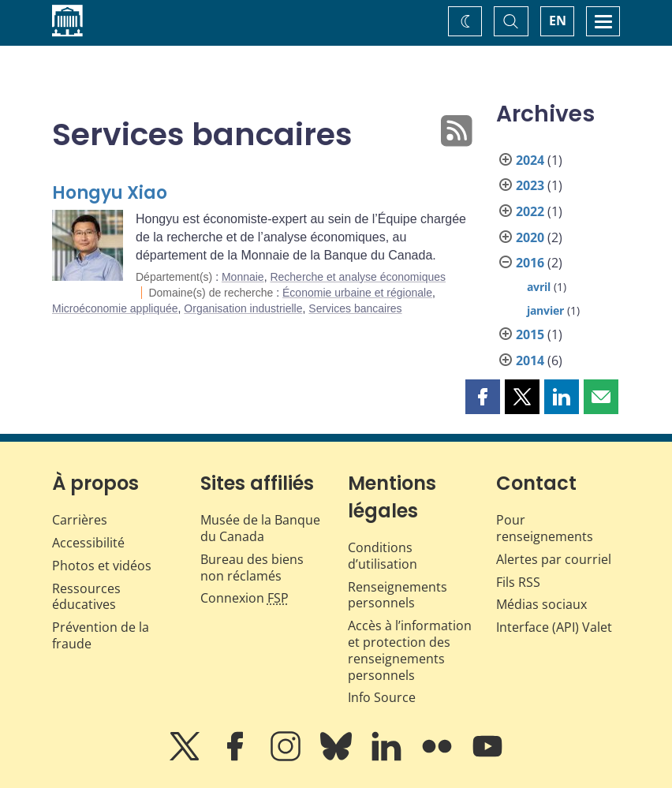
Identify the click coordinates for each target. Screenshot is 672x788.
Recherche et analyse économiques (358, 277)
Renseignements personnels (398, 595)
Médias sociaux (541, 604)
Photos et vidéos (102, 566)
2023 (530, 185)
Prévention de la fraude (101, 635)
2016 (530, 263)
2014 (530, 360)
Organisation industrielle (243, 308)
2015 (530, 334)
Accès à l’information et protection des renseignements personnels (410, 650)
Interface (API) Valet (554, 627)
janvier (545, 310)
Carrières (80, 520)
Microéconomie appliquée (115, 308)
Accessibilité (88, 543)
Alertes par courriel (554, 559)
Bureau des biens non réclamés (252, 568)
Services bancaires (355, 308)
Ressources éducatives (86, 597)
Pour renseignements (545, 528)
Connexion (245, 598)
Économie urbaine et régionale (357, 293)
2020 (530, 237)
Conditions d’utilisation (383, 556)
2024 (530, 160)
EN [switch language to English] (558, 21)
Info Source (382, 697)
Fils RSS (518, 582)
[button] (483, 397)
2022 (530, 211)
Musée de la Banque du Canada (260, 528)
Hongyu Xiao (110, 193)
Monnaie (243, 277)
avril (539, 287)
